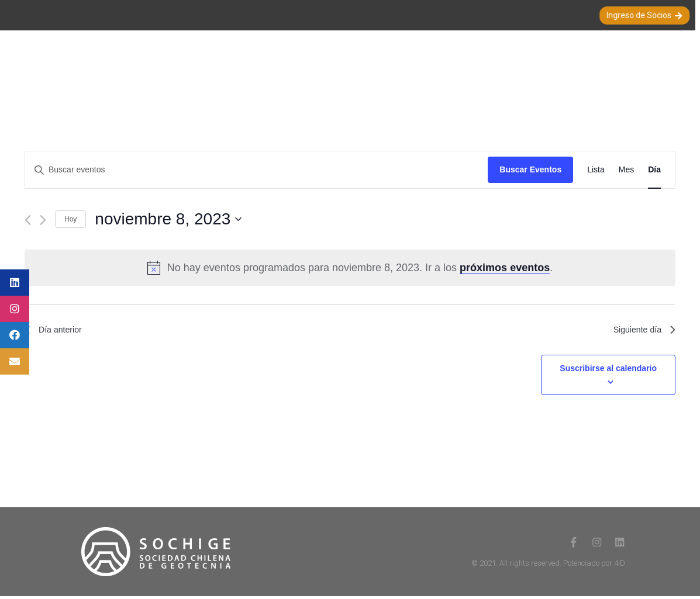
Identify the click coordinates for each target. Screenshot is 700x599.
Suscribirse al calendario (608, 371)
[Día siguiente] (43, 220)
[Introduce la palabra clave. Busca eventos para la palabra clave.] (256, 170)
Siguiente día (641, 331)
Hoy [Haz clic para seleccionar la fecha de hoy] (70, 219)
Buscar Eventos (530, 169)
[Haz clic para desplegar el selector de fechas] (385, 219)
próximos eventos (505, 268)
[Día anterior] (28, 220)
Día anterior (56, 331)
